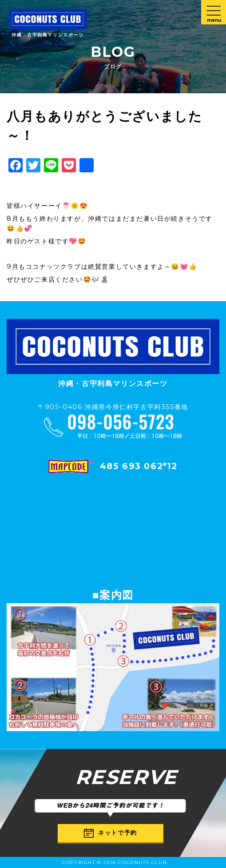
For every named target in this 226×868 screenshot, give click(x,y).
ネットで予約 (111, 833)
